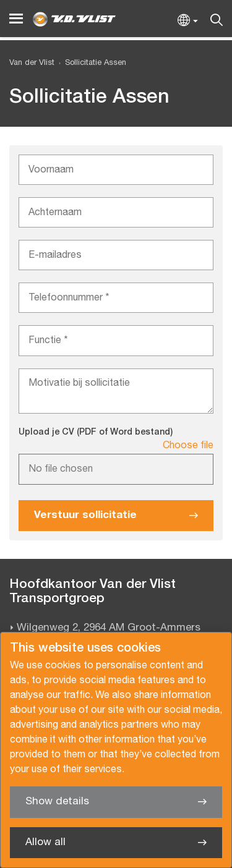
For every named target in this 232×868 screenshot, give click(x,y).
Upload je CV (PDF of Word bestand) (96, 432)
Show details (57, 802)
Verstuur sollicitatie (85, 515)
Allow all (45, 842)
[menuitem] (90, 63)
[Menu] (16, 19)
